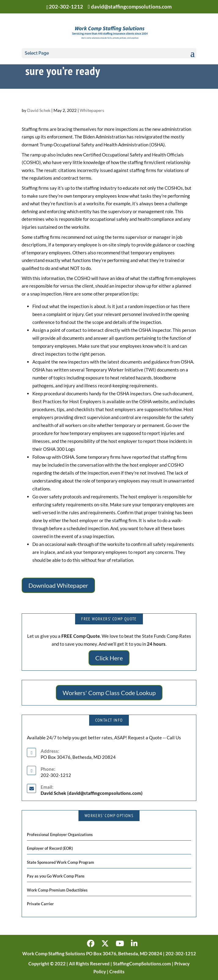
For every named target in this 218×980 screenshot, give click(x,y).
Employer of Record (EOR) (50, 848)
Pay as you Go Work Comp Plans (56, 876)
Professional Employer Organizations (60, 835)
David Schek (39, 110)
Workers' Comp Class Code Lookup (109, 693)
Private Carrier (40, 904)
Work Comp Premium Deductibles (57, 890)
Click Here (109, 658)
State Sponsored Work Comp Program (60, 862)
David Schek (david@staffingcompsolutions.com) (92, 793)
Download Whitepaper (58, 585)
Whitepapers (92, 110)
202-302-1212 (66, 7)
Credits (117, 971)
